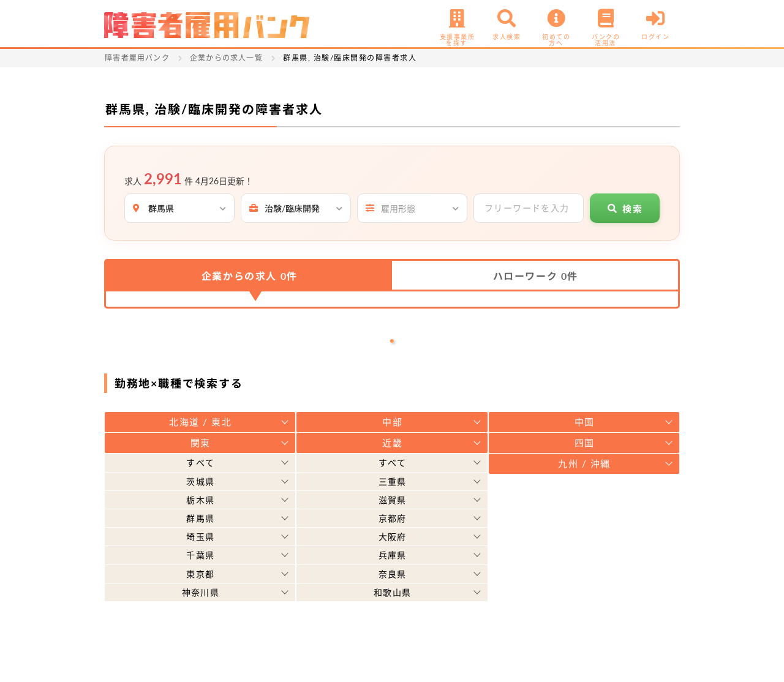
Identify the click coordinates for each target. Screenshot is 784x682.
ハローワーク (536, 276)
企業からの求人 (250, 276)
